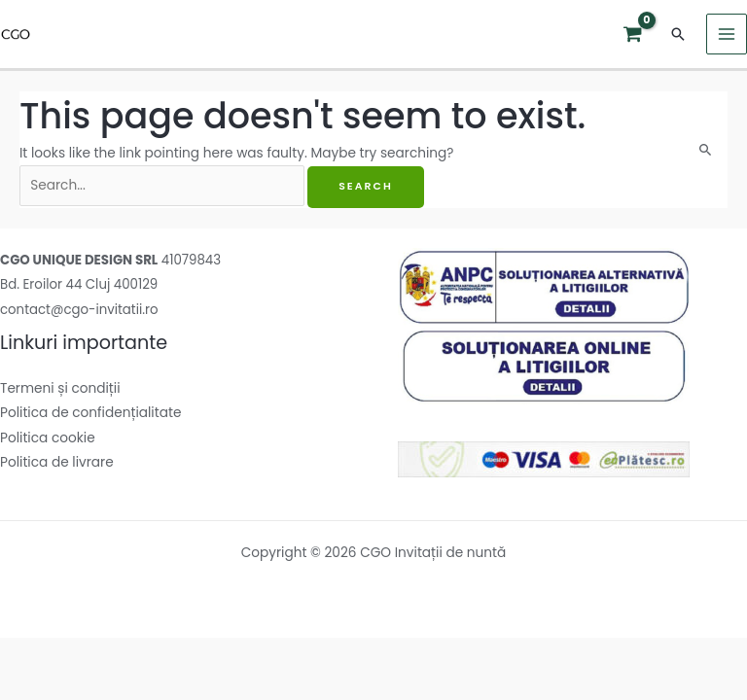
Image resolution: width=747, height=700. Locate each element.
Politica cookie (48, 438)
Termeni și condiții (60, 388)
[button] (678, 34)
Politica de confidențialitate (90, 413)
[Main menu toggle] (727, 35)
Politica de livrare (57, 462)
